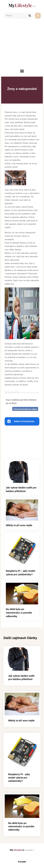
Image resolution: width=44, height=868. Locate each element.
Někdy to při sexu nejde (19, 525)
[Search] (30, 16)
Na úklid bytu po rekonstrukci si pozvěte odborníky (19, 613)
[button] (22, 71)
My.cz (22, 850)
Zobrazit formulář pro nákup (25, 409)
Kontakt (22, 862)
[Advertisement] (22, 46)
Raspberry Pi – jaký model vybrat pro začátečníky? (19, 778)
